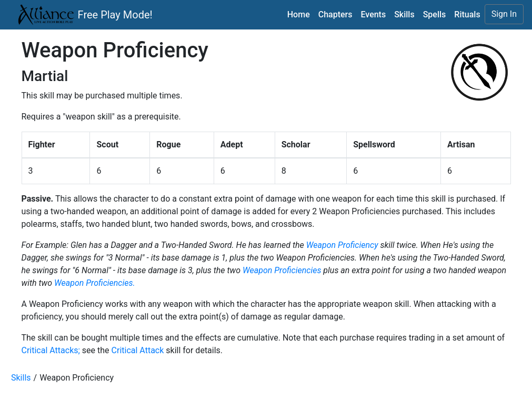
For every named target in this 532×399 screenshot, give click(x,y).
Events (373, 14)
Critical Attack (138, 350)
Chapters (335, 14)
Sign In (504, 14)
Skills (404, 14)
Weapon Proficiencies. (95, 283)
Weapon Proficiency (342, 245)
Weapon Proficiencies (282, 270)
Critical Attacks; (51, 350)
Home (299, 14)
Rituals (467, 14)
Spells (435, 14)
